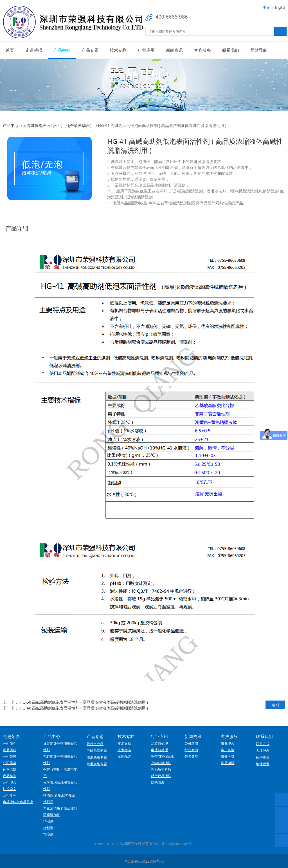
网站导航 (259, 50)
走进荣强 (34, 50)
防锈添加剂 (52, 815)
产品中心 (62, 50)
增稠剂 (48, 828)
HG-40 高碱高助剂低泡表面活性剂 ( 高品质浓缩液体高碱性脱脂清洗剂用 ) (84, 708)
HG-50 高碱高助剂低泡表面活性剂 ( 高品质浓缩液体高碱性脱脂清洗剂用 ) (84, 702)
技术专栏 (118, 50)
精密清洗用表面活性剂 (60, 808)
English (281, 7)
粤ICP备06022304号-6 (144, 861)
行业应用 (146, 50)
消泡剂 (48, 821)
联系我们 (231, 50)
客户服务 (202, 50)
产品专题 (90, 50)
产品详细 (17, 228)
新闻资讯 (174, 50)
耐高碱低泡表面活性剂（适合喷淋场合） (58, 125)
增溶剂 (48, 834)
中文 (266, 7)
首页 (10, 50)
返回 (275, 705)
